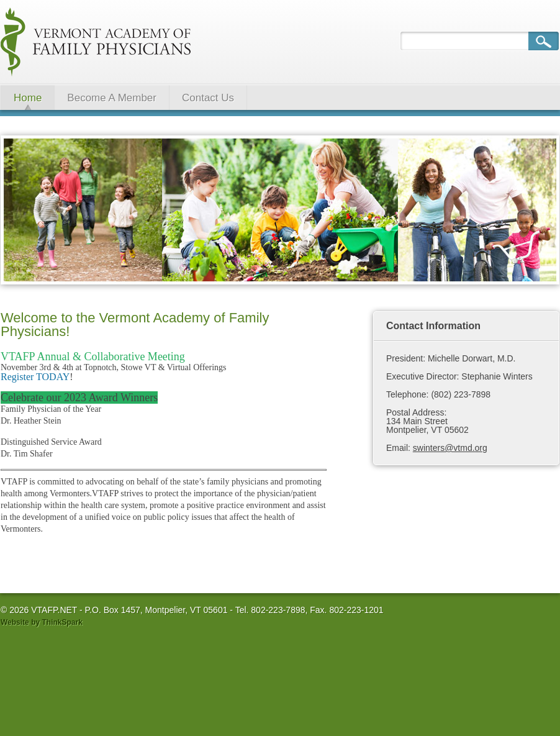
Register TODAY (35, 377)
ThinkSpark (62, 622)
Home (28, 98)
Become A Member (112, 98)
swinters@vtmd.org (450, 448)
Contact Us (208, 98)
